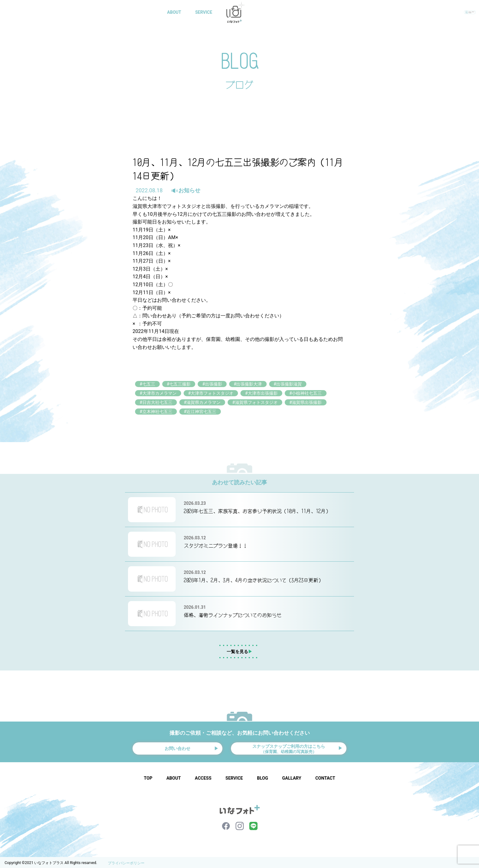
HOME (148, 12)
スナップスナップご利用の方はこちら (289, 745)
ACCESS (203, 777)
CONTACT (327, 12)
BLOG (298, 12)
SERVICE (205, 12)
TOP (148, 777)
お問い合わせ (177, 746)
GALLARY (269, 12)
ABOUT (175, 12)
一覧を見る (239, 647)
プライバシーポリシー (126, 862)
